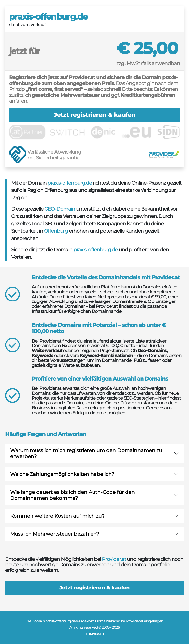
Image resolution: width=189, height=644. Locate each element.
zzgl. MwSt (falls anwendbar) (148, 63)
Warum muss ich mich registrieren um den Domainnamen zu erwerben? (86, 453)
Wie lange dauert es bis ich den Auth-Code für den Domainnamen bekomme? (72, 495)
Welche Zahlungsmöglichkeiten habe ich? (62, 474)
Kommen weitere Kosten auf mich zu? (57, 516)
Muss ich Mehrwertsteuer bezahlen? (55, 534)
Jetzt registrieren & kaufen (95, 115)
